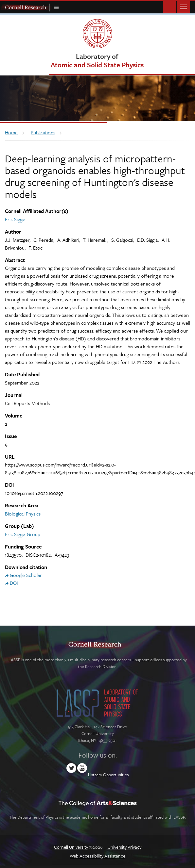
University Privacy (124, 847)
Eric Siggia (15, 219)
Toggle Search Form (169, 6)
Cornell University (71, 847)
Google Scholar (26, 575)
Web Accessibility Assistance (97, 856)
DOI (14, 583)
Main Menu (184, 6)
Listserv (95, 775)
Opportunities (116, 775)
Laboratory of (97, 60)
